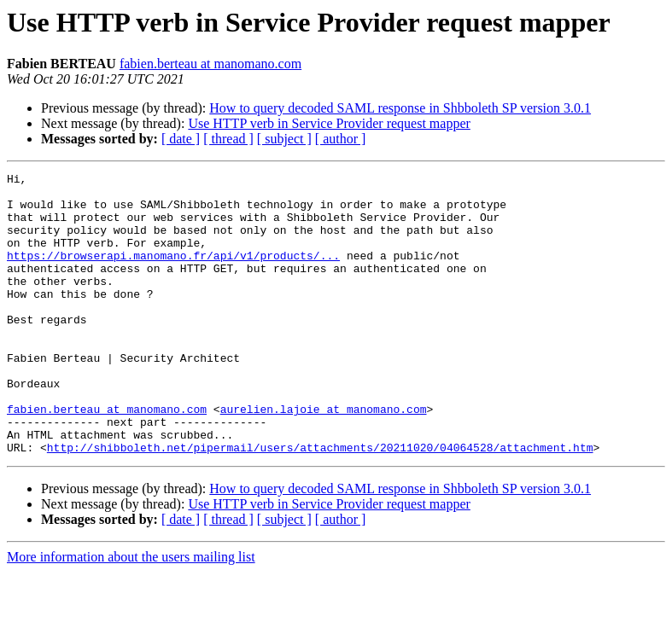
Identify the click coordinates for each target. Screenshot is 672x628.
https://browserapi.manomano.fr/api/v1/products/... (173, 273)
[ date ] (181, 139)
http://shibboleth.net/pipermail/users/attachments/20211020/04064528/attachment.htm (320, 503)
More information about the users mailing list (131, 613)
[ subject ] (284, 139)
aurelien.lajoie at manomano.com (324, 457)
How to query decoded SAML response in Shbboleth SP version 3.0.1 (400, 108)
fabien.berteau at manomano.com (210, 64)
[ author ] (341, 139)
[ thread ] (228, 139)
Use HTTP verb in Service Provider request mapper (329, 123)
